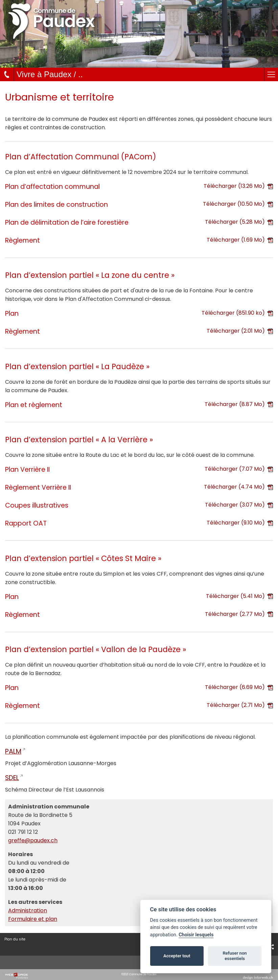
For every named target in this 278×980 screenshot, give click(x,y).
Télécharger (238, 186)
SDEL (12, 778)
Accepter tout (177, 956)
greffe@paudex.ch (33, 840)
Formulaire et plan (33, 919)
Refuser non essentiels (235, 956)
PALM (13, 751)
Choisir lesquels (196, 935)
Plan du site (15, 939)
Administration (28, 910)
